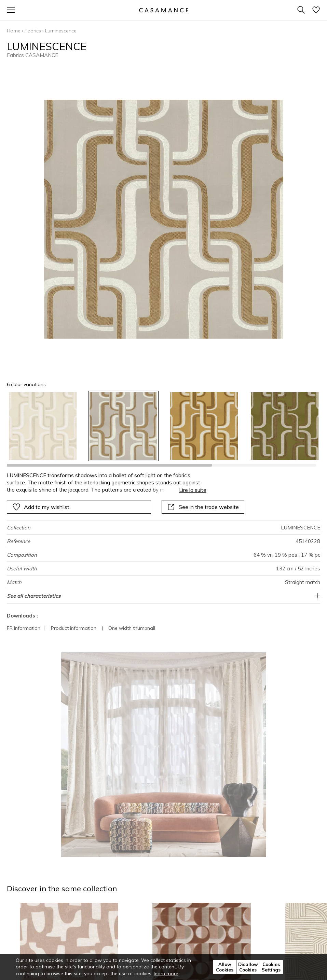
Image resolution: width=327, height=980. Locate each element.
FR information (24, 628)
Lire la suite (193, 490)
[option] (43, 426)
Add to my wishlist (41, 507)
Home (14, 31)
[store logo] (163, 10)
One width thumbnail (132, 628)
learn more (166, 974)
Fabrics (33, 31)
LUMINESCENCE (301, 528)
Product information (74, 628)
